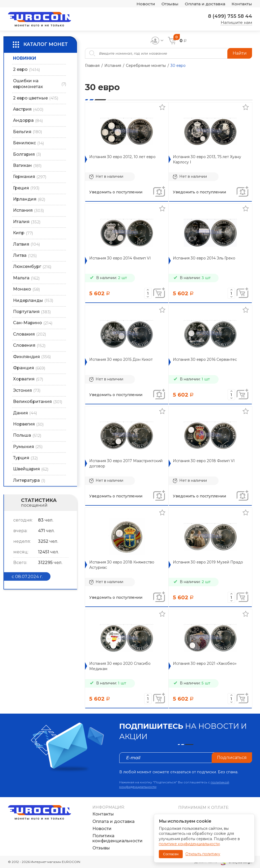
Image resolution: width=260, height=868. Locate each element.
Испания (113, 66)
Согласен (171, 854)
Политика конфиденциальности (118, 838)
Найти (240, 53)
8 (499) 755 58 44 (230, 16)
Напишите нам (236, 22)
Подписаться (232, 758)
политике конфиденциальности (189, 844)
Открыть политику (203, 854)
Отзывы (170, 4)
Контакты (242, 4)
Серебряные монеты (146, 66)
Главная (92, 66)
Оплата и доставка (205, 4)
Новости (146, 4)
